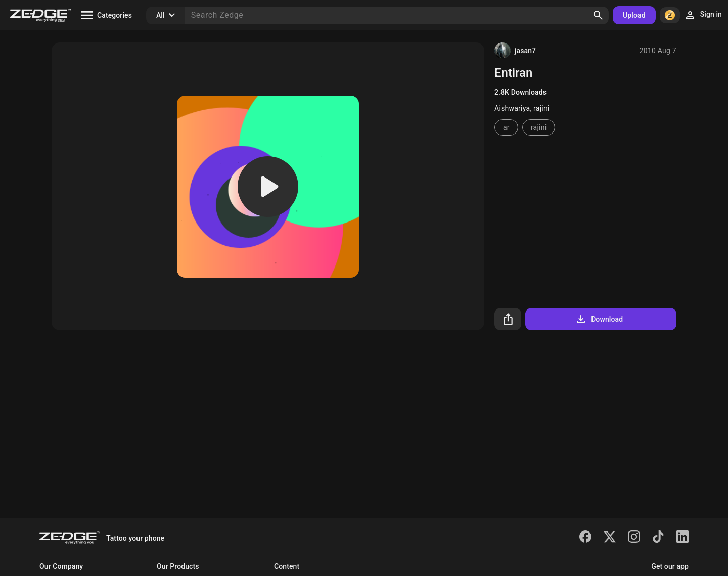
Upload (634, 15)
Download (599, 319)
